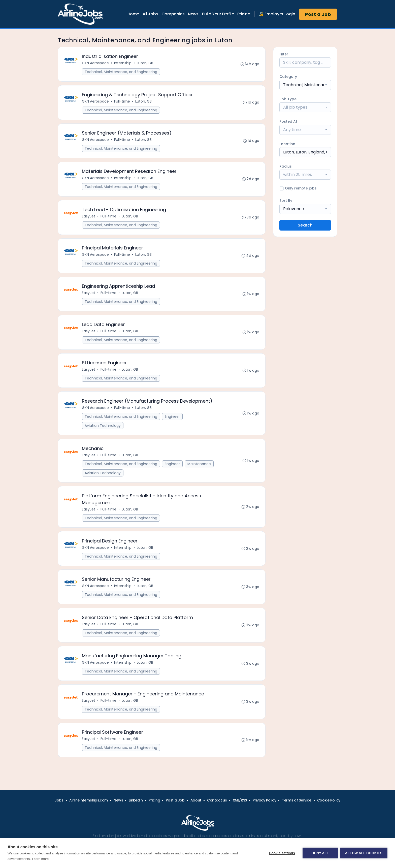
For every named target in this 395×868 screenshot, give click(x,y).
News (193, 14)
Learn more (40, 859)
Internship (123, 63)
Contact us (217, 800)
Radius (286, 166)
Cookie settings (282, 853)
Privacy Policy (264, 800)
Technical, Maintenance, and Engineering (121, 72)
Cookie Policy (329, 800)
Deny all (320, 853)
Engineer (173, 419)
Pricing (244, 14)
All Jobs (150, 14)
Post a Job (318, 14)
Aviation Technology (103, 428)
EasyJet (89, 217)
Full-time (122, 102)
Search (305, 225)
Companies (173, 14)
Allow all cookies (364, 853)
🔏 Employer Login (277, 14)
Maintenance (199, 467)
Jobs (59, 800)
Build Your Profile (218, 14)
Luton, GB (145, 63)
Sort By (286, 201)
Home (133, 14)
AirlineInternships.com (89, 800)
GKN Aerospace (96, 63)
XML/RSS (240, 800)
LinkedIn (136, 800)
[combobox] (305, 85)
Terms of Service (297, 800)
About (196, 800)
